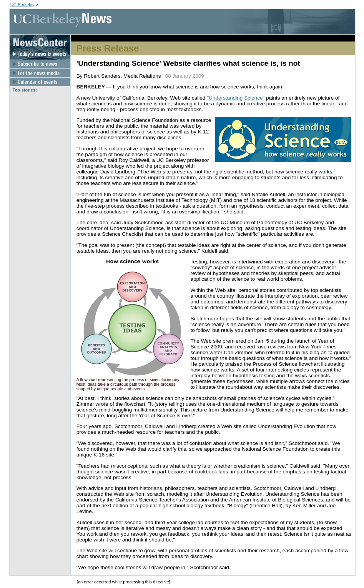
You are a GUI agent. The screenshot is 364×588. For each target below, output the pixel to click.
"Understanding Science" (236, 98)
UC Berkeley (22, 5)
